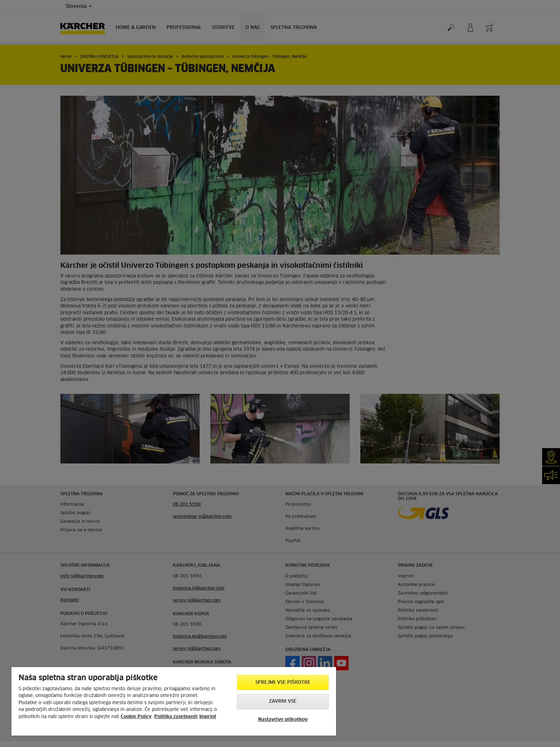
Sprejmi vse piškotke (283, 683)
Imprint (208, 717)
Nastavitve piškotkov (283, 720)
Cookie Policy (136, 717)
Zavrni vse (283, 701)
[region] (174, 701)
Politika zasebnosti (176, 717)
